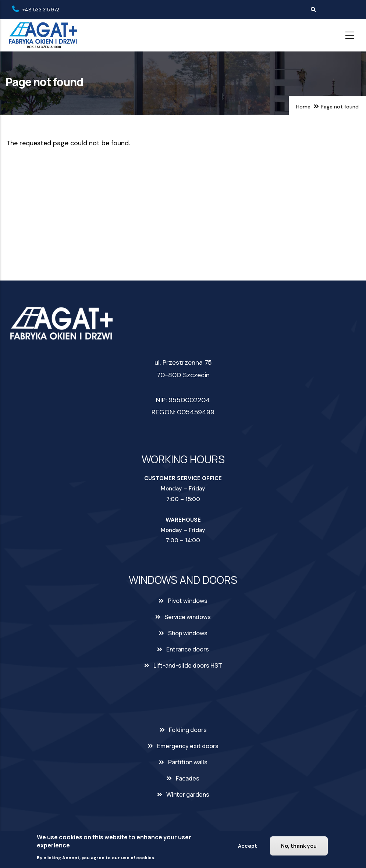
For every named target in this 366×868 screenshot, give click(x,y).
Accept (248, 846)
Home (303, 107)
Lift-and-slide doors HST (188, 665)
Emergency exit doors (188, 746)
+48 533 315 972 (41, 10)
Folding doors (188, 730)
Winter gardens (188, 794)
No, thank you (299, 846)
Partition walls (188, 762)
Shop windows (188, 633)
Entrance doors (188, 649)
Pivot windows (188, 601)
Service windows (188, 617)
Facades (188, 778)
